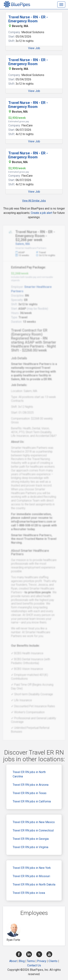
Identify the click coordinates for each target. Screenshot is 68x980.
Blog (22, 961)
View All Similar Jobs (34, 201)
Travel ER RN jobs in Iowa (29, 893)
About (13, 961)
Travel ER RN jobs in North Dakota (34, 885)
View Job (34, 48)
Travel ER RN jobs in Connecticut (33, 830)
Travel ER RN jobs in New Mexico (34, 822)
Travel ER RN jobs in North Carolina (29, 774)
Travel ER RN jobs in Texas (30, 793)
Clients (53, 961)
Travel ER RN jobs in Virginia (30, 847)
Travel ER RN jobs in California (32, 801)
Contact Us (34, 965)
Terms (31, 961)
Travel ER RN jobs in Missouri (31, 876)
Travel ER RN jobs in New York (32, 868)
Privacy (42, 961)
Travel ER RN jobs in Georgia (31, 839)
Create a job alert (42, 213)
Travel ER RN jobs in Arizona (31, 785)
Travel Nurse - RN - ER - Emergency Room (28, 19)
